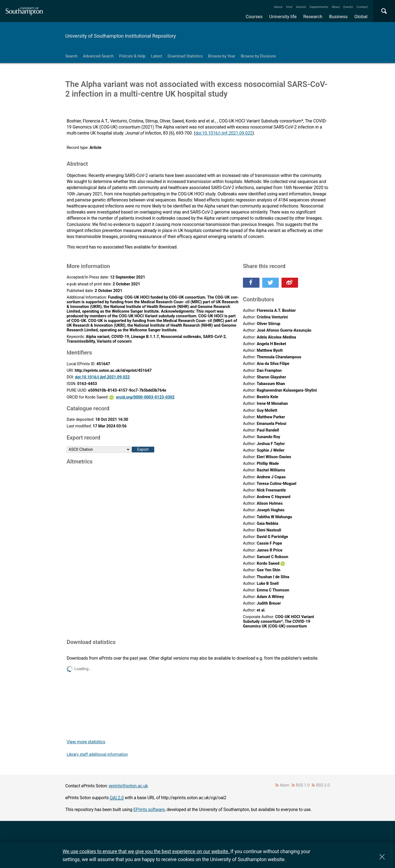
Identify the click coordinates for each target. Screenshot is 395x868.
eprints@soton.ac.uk (128, 786)
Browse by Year (222, 56)
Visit (289, 7)
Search (71, 56)
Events (348, 7)
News (336, 7)
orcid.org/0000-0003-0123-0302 (145, 397)
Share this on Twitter (270, 283)
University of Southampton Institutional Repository (121, 36)
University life (283, 17)
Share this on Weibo (290, 283)
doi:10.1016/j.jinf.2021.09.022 (224, 133)
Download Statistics (185, 56)
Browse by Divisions (258, 56)
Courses (254, 17)
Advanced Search (98, 56)
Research (313, 17)
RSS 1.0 (303, 785)
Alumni (301, 7)
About (278, 7)
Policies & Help (132, 56)
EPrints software (149, 810)
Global (361, 17)
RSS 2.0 (323, 785)
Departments (319, 7)
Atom (285, 785)
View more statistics (86, 742)
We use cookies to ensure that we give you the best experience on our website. (146, 851)
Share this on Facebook (251, 283)
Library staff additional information (97, 754)
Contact (362, 7)
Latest (156, 56)
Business (339, 17)
